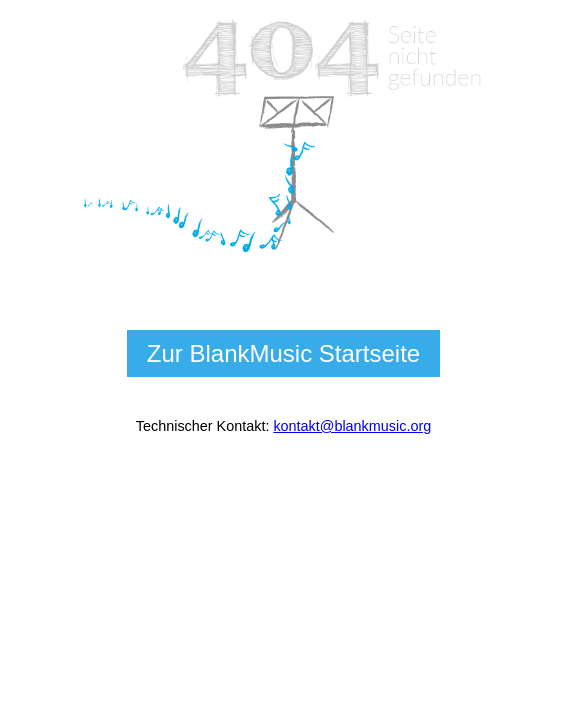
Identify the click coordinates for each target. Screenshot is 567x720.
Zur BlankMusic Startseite (283, 353)
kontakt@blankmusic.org (352, 426)
